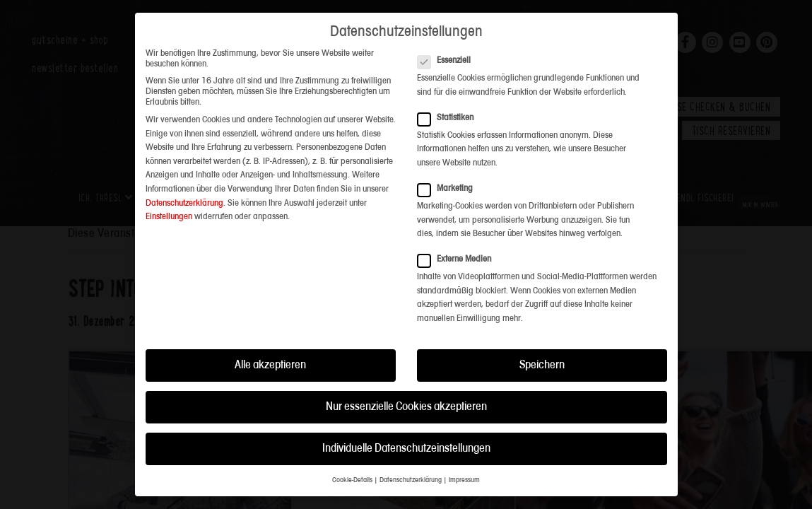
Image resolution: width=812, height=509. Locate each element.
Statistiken (450, 111)
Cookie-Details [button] (352, 474)
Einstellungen (169, 210)
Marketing (449, 182)
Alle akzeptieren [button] (270, 359)
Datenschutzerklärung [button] (411, 474)
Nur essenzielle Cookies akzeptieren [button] (406, 400)
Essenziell (448, 54)
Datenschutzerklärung (184, 196)
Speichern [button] (542, 359)
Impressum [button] (464, 474)
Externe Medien (459, 253)
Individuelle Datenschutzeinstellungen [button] (406, 442)
